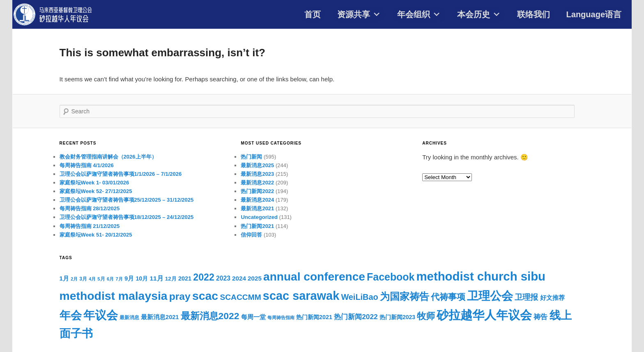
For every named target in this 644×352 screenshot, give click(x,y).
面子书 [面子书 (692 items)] (76, 334)
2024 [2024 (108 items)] (239, 278)
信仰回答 (251, 235)
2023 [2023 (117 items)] (223, 278)
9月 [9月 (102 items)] (129, 278)
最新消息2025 (257, 165)
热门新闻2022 (257, 191)
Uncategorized (259, 217)
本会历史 (479, 14)
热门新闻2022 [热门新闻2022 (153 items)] (356, 317)
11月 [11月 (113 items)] (156, 278)
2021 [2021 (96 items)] (185, 278)
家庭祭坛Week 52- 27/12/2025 (96, 191)
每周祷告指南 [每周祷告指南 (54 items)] (281, 317)
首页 (313, 14)
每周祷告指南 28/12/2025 (90, 208)
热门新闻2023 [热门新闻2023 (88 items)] (397, 317)
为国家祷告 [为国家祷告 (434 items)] (405, 296)
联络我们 (534, 14)
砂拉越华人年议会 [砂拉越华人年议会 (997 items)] (484, 315)
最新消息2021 (257, 208)
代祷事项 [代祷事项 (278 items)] (448, 297)
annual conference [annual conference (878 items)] (314, 277)
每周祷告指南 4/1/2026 (87, 165)
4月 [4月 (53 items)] (92, 279)
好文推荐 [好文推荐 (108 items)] (552, 298)
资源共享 (359, 14)
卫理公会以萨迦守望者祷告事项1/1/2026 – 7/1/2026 (121, 174)
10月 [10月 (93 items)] (142, 278)
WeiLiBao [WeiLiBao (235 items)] (359, 297)
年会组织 (419, 14)
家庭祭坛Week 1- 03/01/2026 (94, 183)
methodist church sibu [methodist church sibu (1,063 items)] (481, 276)
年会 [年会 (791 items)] (71, 315)
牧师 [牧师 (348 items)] (426, 316)
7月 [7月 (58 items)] (119, 279)
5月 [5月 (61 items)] (101, 279)
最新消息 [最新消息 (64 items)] (129, 317)
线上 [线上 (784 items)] (561, 315)
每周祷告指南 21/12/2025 (90, 226)
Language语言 (594, 14)
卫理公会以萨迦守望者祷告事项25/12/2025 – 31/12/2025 (127, 200)
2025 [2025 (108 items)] (255, 278)
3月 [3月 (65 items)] (83, 279)
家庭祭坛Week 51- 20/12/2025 (96, 235)
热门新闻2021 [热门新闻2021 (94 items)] (314, 317)
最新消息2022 (257, 183)
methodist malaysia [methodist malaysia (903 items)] (114, 296)
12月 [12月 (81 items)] (171, 279)
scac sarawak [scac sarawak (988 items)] (301, 296)
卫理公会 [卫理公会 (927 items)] (490, 296)
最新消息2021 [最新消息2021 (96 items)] (160, 317)
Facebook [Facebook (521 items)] (391, 277)
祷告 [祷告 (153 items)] (540, 317)
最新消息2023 (257, 174)
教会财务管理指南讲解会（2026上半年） (108, 157)
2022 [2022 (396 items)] (204, 277)
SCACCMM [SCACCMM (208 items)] (240, 297)
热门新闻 (251, 157)
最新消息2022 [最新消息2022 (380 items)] (210, 316)
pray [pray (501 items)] (180, 296)
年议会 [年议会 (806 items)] (101, 315)
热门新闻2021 (257, 226)
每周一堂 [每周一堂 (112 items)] (253, 317)
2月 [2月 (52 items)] (74, 279)
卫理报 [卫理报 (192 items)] (526, 297)
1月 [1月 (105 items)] (64, 278)
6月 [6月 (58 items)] (110, 279)
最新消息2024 (257, 200)
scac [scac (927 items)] (205, 296)
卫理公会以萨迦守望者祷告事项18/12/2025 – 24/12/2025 (127, 217)
